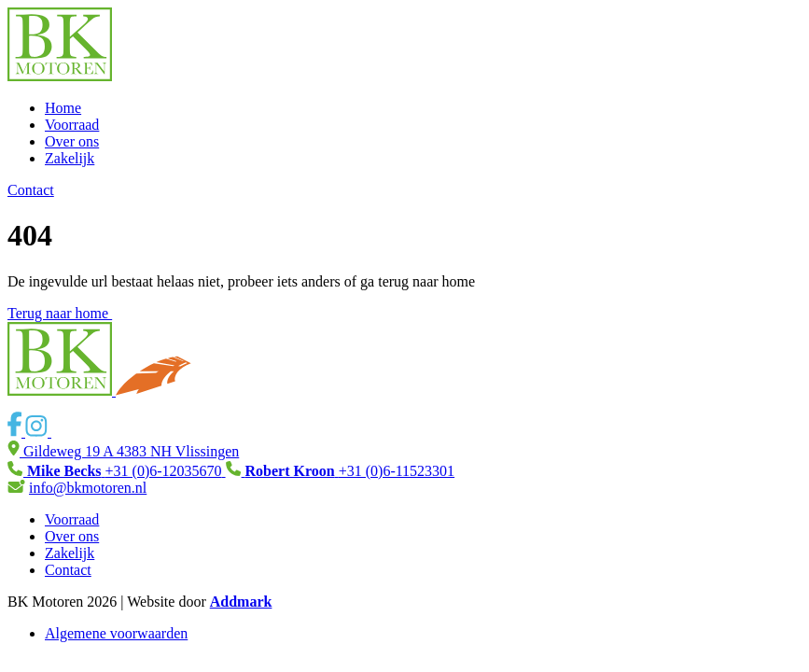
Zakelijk (70, 158)
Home (63, 108)
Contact (31, 190)
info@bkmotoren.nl (88, 488)
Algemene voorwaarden (116, 633)
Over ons (72, 141)
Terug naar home (68, 313)
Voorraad (72, 125)
